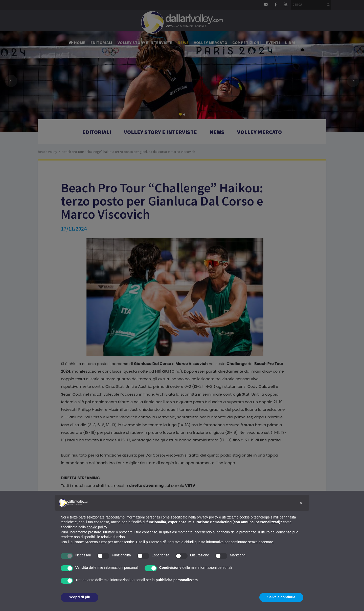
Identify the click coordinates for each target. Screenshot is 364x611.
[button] (301, 503)
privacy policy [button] (208, 517)
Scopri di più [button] (79, 597)
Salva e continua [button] (281, 597)
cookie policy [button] (97, 527)
